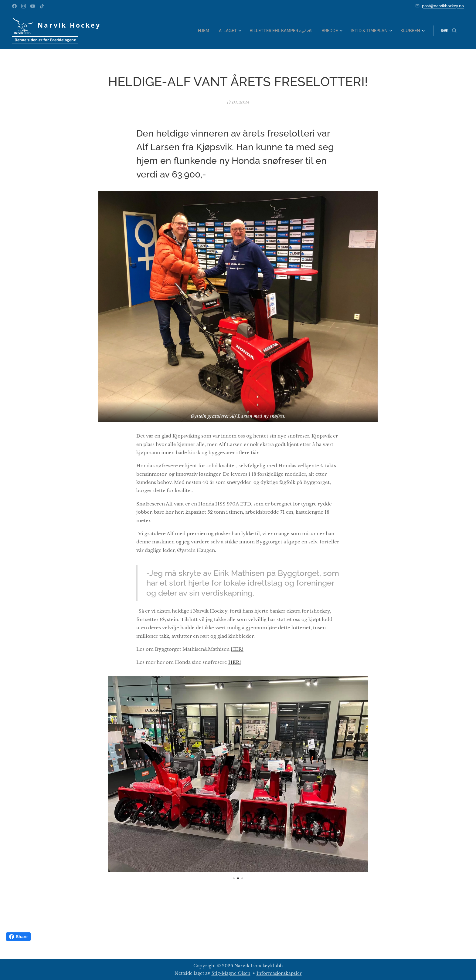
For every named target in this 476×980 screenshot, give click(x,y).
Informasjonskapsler (279, 973)
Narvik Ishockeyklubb (258, 966)
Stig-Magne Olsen (231, 973)
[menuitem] (214, 31)
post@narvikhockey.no (443, 6)
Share (18, 937)
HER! (237, 649)
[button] (449, 31)
